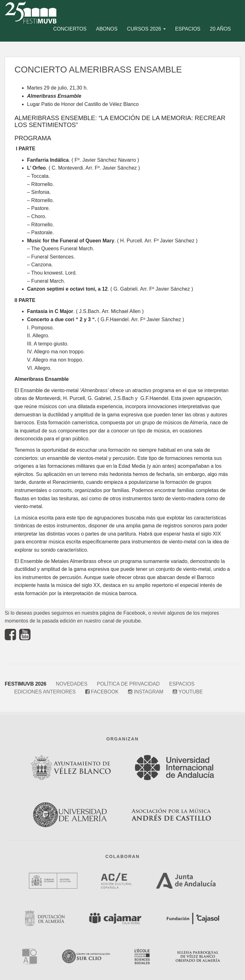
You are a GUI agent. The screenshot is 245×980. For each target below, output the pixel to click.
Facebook (102, 692)
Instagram (146, 692)
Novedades (71, 684)
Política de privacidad (128, 684)
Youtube (188, 692)
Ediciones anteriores (45, 692)
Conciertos (70, 29)
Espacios (188, 29)
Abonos (107, 29)
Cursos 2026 (146, 29)
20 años (220, 29)
